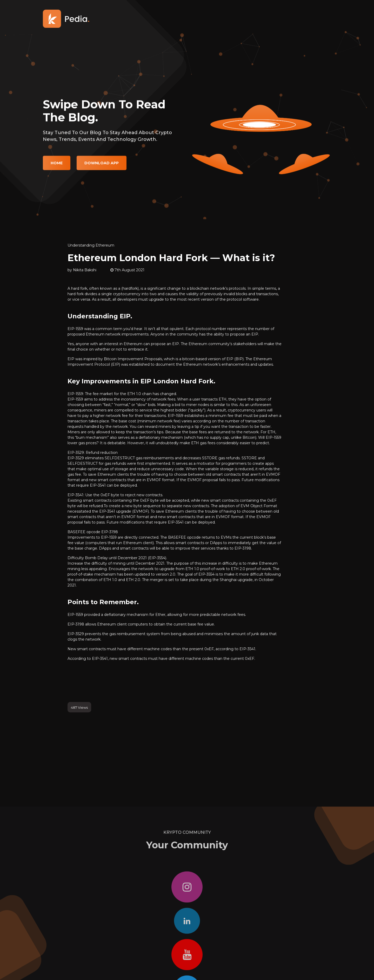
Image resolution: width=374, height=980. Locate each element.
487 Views (79, 707)
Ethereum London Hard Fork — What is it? (171, 258)
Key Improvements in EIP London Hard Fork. (141, 381)
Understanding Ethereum (91, 245)
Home (57, 168)
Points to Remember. (103, 602)
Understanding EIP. (100, 316)
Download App (102, 168)
